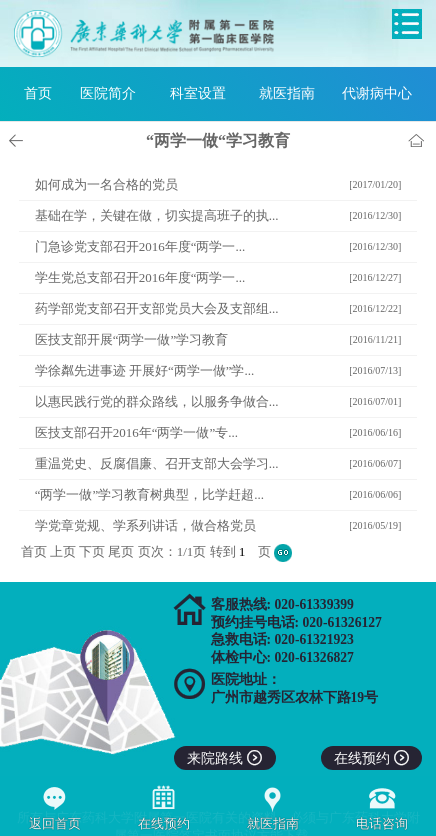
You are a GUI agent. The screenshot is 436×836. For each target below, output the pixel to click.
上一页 (19, 141)
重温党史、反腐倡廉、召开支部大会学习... (157, 463)
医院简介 (108, 93)
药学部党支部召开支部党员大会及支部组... (157, 308)
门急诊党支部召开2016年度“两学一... (140, 246)
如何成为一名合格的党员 (106, 184)
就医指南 (287, 93)
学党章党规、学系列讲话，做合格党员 (145, 525)
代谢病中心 (377, 93)
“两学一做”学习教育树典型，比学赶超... (149, 494)
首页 (38, 93)
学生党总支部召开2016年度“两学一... (140, 277)
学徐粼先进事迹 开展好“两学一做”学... (145, 370)
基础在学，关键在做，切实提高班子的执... (157, 215)
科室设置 (198, 93)
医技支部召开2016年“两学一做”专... (136, 432)
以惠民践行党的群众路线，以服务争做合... (157, 401)
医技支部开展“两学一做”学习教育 (132, 339)
